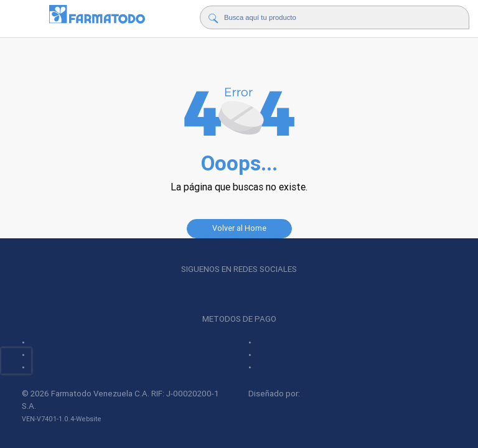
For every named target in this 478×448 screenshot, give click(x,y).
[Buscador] (333, 17)
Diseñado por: (302, 394)
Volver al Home (239, 228)
